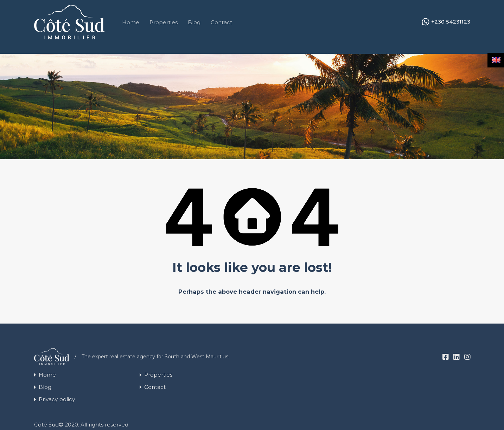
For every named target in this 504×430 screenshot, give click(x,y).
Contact (221, 22)
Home (131, 22)
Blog (194, 22)
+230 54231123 (451, 22)
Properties (164, 22)
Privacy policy (57, 399)
